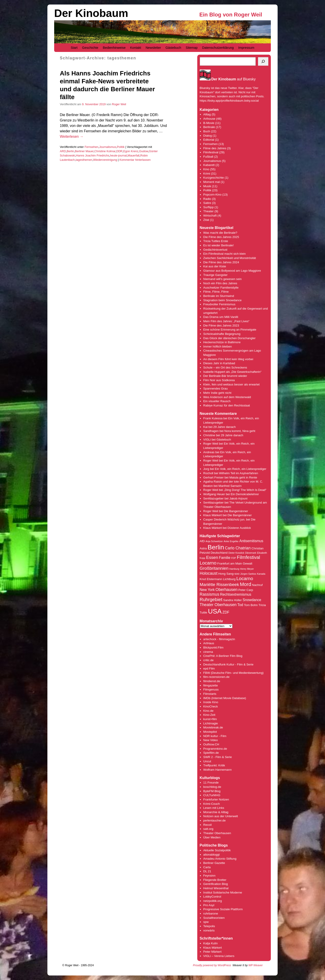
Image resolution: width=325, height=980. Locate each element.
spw (206, 922)
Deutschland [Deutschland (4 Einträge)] (219, 553)
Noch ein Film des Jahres (220, 283)
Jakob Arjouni (238, 498)
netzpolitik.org (213, 901)
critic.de (209, 660)
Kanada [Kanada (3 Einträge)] (261, 574)
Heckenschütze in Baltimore (222, 342)
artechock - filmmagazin (219, 639)
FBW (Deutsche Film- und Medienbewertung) (233, 673)
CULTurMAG (212, 795)
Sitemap (192, 48)
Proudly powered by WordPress (212, 965)
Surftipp (209, 207)
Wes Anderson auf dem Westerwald (227, 397)
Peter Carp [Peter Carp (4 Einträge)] (246, 590)
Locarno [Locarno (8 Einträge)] (245, 578)
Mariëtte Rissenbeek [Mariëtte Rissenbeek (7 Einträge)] (219, 584)
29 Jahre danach (224, 427)
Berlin (70, 151)
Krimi (207, 174)
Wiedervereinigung (105, 160)
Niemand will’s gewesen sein (223, 279)
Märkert (216, 952)
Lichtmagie (211, 723)
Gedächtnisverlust (215, 250)
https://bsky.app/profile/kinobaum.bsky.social (229, 101)
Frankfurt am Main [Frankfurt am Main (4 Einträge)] (230, 563)
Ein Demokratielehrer (245, 494)
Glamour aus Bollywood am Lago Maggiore (232, 271)
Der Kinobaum (91, 13)
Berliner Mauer (84, 151)
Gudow (144, 151)
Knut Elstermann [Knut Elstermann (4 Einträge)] (211, 579)
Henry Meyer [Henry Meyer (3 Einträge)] (247, 569)
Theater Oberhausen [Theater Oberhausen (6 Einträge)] (218, 605)
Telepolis (209, 926)
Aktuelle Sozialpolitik (217, 850)
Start (74, 48)
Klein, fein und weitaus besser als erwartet (232, 384)
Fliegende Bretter (215, 880)
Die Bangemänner (236, 511)
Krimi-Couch (212, 804)
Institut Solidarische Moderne (223, 892)
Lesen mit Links (214, 808)
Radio (207, 199)
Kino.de (208, 711)
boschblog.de (212, 787)
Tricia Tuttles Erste (216, 241)
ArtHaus (209, 643)
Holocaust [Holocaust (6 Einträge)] (209, 573)
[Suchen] (263, 61)
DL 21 (207, 871)
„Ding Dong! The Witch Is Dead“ (245, 490)
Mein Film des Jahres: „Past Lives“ (226, 321)
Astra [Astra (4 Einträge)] (203, 548)
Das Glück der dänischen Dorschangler (230, 338)
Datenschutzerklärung (218, 48)
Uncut (207, 761)
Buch (207, 131)
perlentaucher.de (215, 820)
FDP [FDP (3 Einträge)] (234, 558)
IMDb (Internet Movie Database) (225, 698)
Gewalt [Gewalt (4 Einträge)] (248, 563)
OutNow (209, 744)
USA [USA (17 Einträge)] (215, 611)
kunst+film (210, 719)
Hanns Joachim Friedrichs (93, 155)
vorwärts (209, 930)
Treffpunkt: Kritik (214, 765)
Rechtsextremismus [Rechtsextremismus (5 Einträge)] (236, 594)
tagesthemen (84, 160)
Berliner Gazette (214, 863)
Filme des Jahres (215, 148)
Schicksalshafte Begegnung (222, 334)
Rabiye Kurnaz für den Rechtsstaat (227, 405)
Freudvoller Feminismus (219, 304)
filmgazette (211, 685)
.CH (217, 744)
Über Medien (212, 837)
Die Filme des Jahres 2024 (221, 262)
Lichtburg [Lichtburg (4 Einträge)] (229, 579)
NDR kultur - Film (215, 736)
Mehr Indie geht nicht (217, 393)
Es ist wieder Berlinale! (219, 245)
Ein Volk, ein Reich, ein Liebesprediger (241, 469)
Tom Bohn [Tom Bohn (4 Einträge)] (251, 605)
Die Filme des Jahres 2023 (221, 325)
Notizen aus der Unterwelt (221, 816)
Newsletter (153, 48)
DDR (119, 151)
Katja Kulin (211, 943)
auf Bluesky (233, 79)
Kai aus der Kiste (215, 266)
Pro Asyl (209, 905)
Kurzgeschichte (214, 178)
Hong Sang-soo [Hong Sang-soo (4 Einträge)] (229, 574)
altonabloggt (212, 855)
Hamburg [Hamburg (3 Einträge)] (234, 569)
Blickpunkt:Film (214, 647)
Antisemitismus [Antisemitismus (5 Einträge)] (251, 541)
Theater (209, 211)
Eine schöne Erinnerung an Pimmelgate (230, 330)
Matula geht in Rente (243, 477)
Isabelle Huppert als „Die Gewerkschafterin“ (232, 372)
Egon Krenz (131, 151)
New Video (211, 740)
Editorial (209, 140)
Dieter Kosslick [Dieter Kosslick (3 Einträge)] (236, 553)
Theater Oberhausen (217, 833)
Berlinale (209, 127)
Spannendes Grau (216, 388)
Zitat (206, 220)
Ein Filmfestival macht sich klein (225, 254)
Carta (207, 867)
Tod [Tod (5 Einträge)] (240, 605)
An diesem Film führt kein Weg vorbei (228, 359)
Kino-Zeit (209, 715)
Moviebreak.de (213, 727)
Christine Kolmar (105, 151)
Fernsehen (92, 147)
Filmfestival (211, 152)
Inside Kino (211, 702)
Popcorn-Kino (212, 195)
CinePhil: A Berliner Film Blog (223, 656)
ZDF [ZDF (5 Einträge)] (226, 612)
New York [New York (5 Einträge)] (207, 590)
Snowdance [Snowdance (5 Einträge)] (252, 600)
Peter (207, 952)
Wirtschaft (210, 216)
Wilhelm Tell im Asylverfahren (238, 473)
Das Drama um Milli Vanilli (221, 317)
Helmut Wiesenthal (216, 888)
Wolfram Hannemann (218, 770)
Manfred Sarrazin (230, 486)
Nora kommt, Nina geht (240, 431)
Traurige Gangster (216, 275)
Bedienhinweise (114, 48)
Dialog (208, 136)
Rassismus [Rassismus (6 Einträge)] (210, 594)
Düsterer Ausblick (239, 528)
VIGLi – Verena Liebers (219, 956)
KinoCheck (211, 706)
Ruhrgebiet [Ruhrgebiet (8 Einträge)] (211, 599)
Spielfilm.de (211, 753)
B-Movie (209, 123)
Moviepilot (210, 732)
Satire (207, 203)
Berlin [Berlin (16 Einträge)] (216, 547)
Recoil (208, 825)
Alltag (207, 114)
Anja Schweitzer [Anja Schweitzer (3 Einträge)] (214, 541)
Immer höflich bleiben (218, 346)
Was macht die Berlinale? (220, 233)
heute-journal (118, 155)
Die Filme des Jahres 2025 (221, 237)
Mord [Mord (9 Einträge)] (246, 584)
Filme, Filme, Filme (216, 292)
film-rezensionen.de (216, 677)
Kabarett (209, 165)
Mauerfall (134, 155)
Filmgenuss (211, 689)
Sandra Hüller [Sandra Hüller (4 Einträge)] (232, 600)
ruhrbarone (211, 913)
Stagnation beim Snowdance (223, 300)
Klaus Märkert (213, 515)
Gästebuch (173, 48)
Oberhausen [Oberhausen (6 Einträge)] (227, 590)
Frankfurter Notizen (216, 799)
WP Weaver (256, 965)
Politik (121, 147)
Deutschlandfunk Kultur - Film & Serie (228, 664)
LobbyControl (212, 897)
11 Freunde (211, 783)
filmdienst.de (212, 681)
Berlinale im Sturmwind (219, 296)
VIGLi (207, 440)
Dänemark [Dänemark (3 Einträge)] (251, 553)
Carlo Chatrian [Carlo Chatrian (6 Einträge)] (238, 548)
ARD (63, 151)
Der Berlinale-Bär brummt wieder (225, 376)
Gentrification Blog (216, 884)
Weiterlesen (72, 136)
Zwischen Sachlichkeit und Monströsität (230, 258)
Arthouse (209, 119)
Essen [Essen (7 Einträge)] (212, 557)
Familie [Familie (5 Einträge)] (225, 558)
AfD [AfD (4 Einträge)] (202, 541)
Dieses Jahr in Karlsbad (219, 363)
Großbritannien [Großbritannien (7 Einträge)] (214, 568)
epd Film (209, 668)
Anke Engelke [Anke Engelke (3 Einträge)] (231, 541)
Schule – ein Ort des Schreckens (225, 367)
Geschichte (90, 48)
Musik (207, 186)
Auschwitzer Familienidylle (221, 288)
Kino (206, 169)
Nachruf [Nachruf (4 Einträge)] (257, 585)
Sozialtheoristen (214, 918)
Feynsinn (209, 876)
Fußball (208, 157)
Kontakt (136, 48)
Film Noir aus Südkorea (219, 380)
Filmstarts (210, 694)
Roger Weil (119, 104)
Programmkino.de (215, 749)
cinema (208, 652)
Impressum (246, 48)
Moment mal (212, 182)
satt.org (208, 829)
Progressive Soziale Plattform (223, 909)
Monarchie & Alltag (216, 812)
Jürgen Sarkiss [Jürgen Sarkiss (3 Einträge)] (248, 574)
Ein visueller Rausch (217, 401)
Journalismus (108, 147)
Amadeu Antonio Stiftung (220, 859)
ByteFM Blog (212, 791)
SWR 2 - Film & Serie (218, 757)
